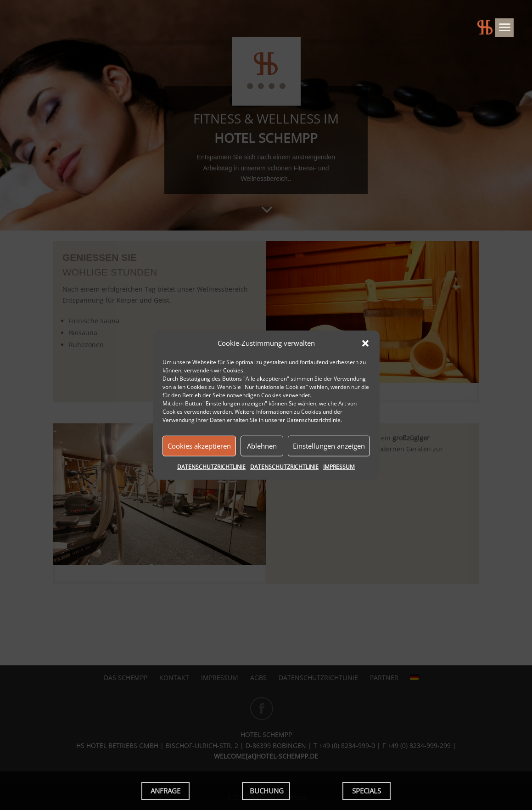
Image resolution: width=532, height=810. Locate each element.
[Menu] (504, 28)
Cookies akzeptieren (199, 446)
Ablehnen (262, 446)
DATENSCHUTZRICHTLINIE (211, 467)
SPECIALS (367, 791)
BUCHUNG (267, 791)
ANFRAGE (165, 791)
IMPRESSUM (339, 467)
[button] (365, 343)
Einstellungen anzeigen (329, 446)
